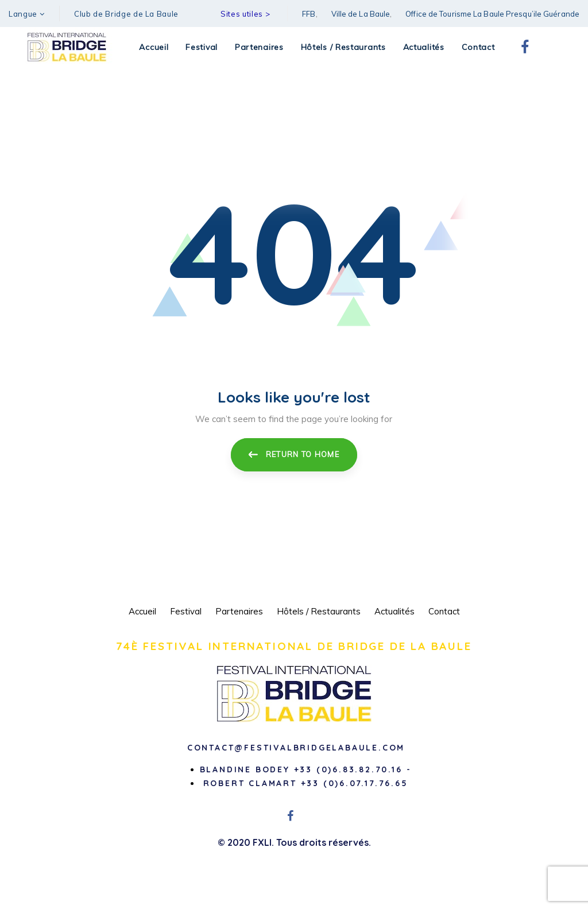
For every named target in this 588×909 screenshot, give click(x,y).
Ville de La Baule (361, 14)
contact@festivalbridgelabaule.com (296, 748)
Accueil (142, 611)
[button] (27, 14)
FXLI (262, 842)
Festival (186, 611)
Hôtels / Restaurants (319, 611)
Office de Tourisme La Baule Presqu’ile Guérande (492, 14)
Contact (444, 611)
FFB (309, 14)
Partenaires (239, 611)
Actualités (394, 611)
